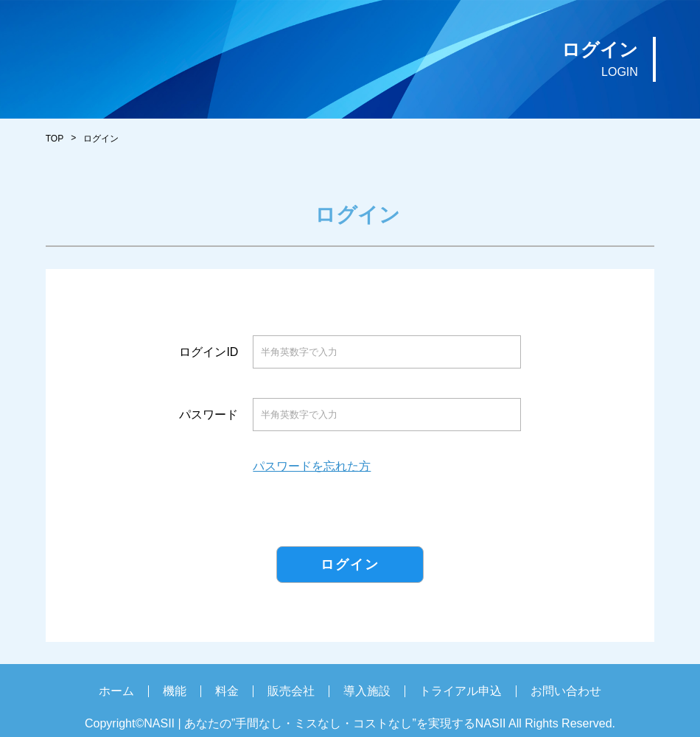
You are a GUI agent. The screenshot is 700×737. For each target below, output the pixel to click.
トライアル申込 (461, 691)
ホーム (116, 691)
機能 (175, 691)
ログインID (209, 352)
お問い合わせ (566, 691)
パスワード (209, 415)
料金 (227, 691)
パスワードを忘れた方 (312, 467)
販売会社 (291, 691)
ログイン (350, 565)
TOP (55, 139)
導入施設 (367, 691)
